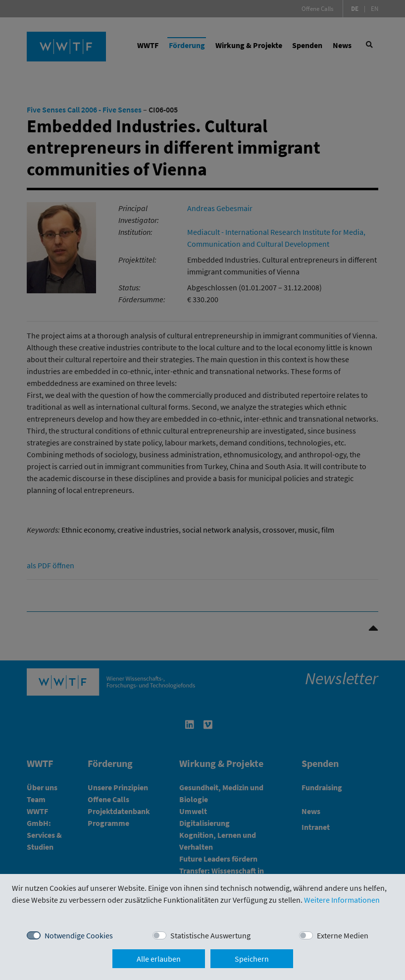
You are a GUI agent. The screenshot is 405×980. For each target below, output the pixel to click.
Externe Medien (343, 935)
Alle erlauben (159, 959)
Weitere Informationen (342, 900)
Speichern (252, 959)
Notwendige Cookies (79, 935)
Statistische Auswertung (210, 935)
